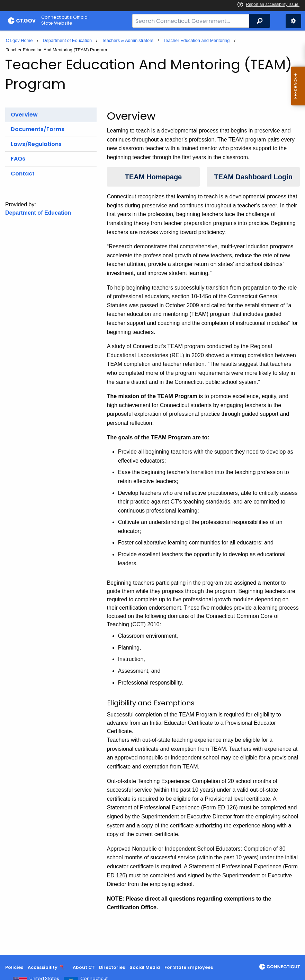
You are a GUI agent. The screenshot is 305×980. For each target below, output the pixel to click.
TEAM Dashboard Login (253, 177)
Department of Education (67, 40)
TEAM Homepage (153, 177)
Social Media (145, 967)
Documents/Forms (38, 129)
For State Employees (189, 967)
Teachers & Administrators (128, 40)
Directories (112, 967)
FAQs (18, 159)
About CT (84, 967)
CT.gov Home (19, 40)
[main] (152, 493)
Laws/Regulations (36, 144)
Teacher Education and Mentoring (196, 40)
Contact (23, 174)
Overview (24, 115)
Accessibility (43, 967)
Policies (14, 967)
